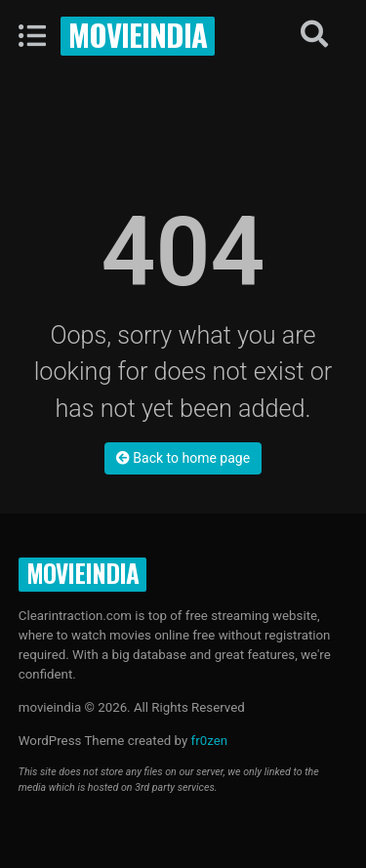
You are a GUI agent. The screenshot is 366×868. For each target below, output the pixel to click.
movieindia (138, 34)
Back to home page (183, 458)
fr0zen (210, 741)
